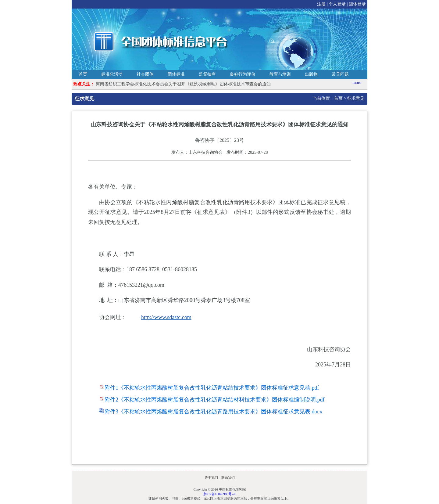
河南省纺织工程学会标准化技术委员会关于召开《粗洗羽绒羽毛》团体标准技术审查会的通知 (183, 84)
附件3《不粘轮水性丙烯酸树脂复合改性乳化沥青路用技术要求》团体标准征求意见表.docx (214, 412)
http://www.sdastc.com (166, 317)
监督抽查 (207, 74)
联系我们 (228, 477)
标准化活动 (112, 74)
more (357, 83)
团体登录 (357, 4)
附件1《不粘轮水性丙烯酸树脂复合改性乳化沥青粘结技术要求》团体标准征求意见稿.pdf (212, 388)
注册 (321, 4)
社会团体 (145, 74)
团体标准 (176, 74)
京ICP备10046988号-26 (220, 494)
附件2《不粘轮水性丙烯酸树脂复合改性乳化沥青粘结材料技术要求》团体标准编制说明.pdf (215, 400)
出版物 (311, 74)
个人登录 (337, 4)
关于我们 (211, 477)
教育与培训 (280, 74)
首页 (83, 74)
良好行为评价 (243, 74)
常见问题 (340, 74)
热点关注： (84, 84)
